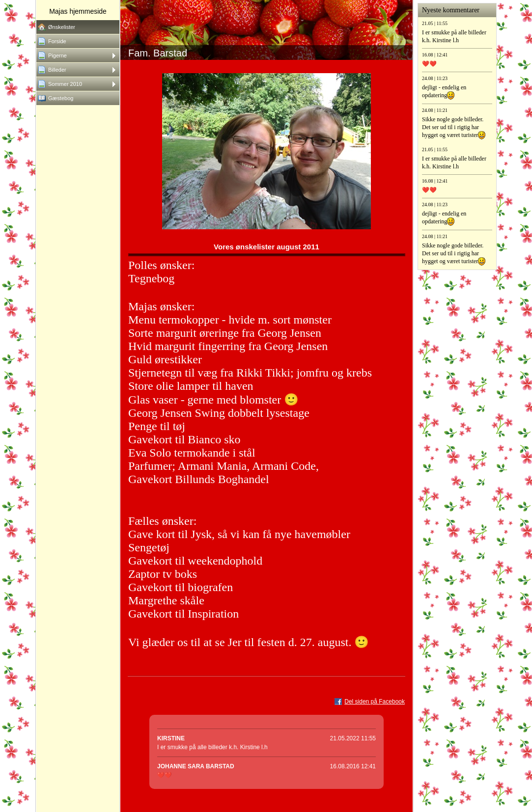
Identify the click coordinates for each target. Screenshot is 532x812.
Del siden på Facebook (375, 702)
